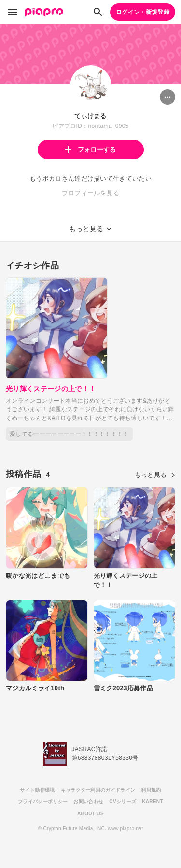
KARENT (153, 802)
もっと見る (155, 475)
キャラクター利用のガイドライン (98, 790)
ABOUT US (90, 814)
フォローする (90, 149)
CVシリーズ (123, 802)
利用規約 (151, 790)
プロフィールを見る (91, 193)
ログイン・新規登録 (143, 12)
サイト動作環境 (37, 790)
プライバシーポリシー (43, 802)
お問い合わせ (88, 802)
